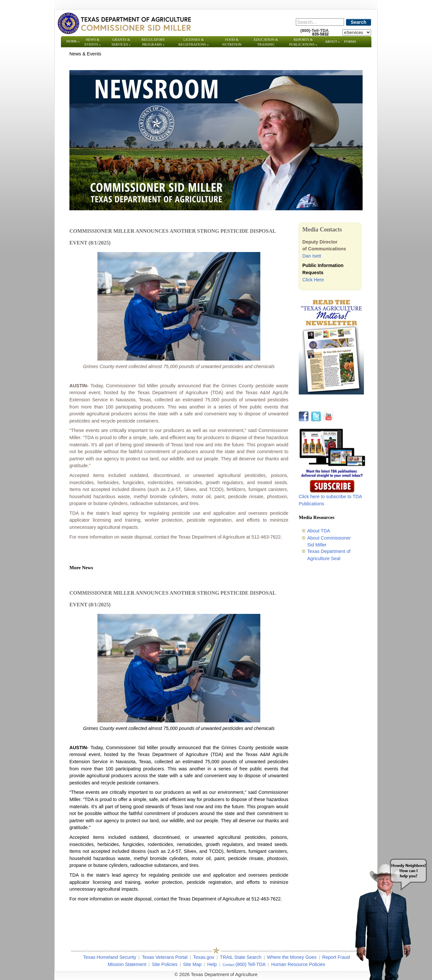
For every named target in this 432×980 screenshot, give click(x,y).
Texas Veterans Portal (165, 957)
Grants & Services (121, 42)
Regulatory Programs (153, 42)
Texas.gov (204, 957)
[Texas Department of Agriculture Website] (124, 23)
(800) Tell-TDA (251, 964)
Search (359, 22)
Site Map (192, 964)
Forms (350, 41)
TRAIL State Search (241, 957)
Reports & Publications (303, 42)
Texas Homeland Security (110, 957)
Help (212, 964)
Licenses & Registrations (194, 42)
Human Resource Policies (298, 964)
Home (73, 41)
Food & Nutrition (232, 42)
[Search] (320, 22)
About (332, 41)
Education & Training (266, 42)
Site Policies (165, 964)
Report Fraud (336, 957)
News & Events (93, 42)
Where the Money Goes (292, 957)
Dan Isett (312, 256)
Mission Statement (127, 964)
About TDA (319, 531)
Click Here (313, 280)
